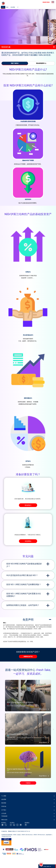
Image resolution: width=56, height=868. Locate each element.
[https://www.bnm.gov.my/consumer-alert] (20, 854)
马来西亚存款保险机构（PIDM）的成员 (11, 835)
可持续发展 (4, 816)
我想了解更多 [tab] (15, 63)
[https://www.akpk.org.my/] (16, 849)
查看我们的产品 (28, 656)
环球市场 (4, 806)
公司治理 (4, 813)
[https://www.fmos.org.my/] (31, 849)
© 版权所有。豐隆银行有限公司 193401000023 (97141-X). (16, 831)
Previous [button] (3, 729)
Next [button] (54, 729)
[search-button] (53, 2)
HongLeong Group (6, 836)
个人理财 (4, 796)
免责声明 (28, 620)
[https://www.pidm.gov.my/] (6, 842)
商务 (7, 7)
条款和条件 (49, 835)
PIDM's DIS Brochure (27, 835)
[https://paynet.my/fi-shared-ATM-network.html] (14, 854)
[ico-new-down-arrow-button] (17, 7)
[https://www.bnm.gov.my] (4, 849)
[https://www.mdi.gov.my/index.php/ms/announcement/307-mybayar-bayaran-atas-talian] (46, 849)
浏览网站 (28, 541)
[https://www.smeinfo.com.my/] (9, 849)
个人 (3, 7)
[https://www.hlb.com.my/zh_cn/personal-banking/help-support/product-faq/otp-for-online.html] (7, 854)
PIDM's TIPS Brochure (39, 835)
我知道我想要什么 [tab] (41, 63)
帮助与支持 (4, 820)
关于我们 (4, 810)
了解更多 (28, 783)
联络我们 (28, 505)
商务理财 (4, 803)
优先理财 (13, 7)
